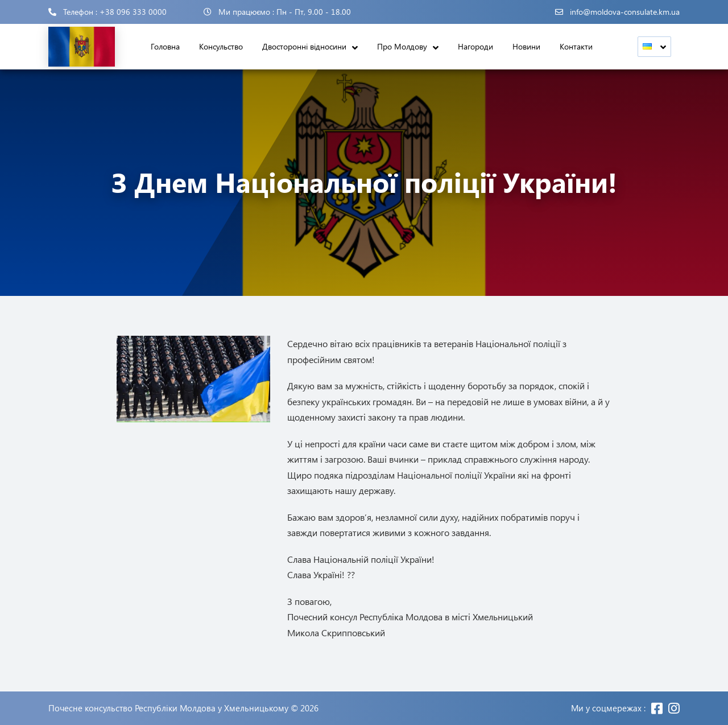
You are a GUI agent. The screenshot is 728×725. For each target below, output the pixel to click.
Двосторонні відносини (304, 46)
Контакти (576, 46)
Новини (526, 46)
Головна (165, 46)
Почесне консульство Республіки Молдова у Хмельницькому (168, 708)
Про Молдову (402, 46)
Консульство (221, 46)
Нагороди (475, 46)
